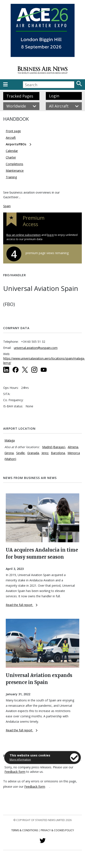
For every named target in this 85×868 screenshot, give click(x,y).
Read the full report (22, 605)
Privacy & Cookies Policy (57, 830)
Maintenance (15, 171)
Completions (14, 164)
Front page (13, 131)
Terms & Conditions (25, 830)
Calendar (12, 151)
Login (54, 96)
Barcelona (58, 453)
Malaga (10, 440)
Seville (20, 453)
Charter (11, 157)
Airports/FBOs (16, 144)
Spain (7, 206)
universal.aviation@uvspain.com (36, 348)
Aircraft (11, 138)
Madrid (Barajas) (54, 447)
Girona (9, 453)
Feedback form (15, 772)
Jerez (45, 453)
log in (50, 235)
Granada (33, 453)
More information (20, 760)
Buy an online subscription (24, 235)
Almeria (73, 447)
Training (11, 177)
